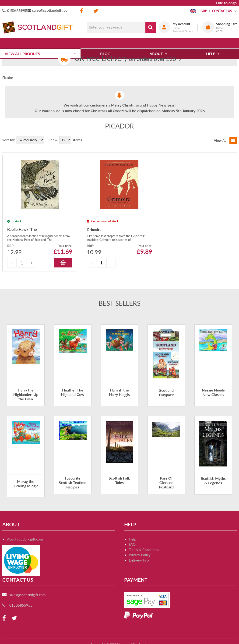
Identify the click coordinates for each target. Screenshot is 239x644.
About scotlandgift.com (25, 539)
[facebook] (82, 11)
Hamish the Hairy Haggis (119, 392)
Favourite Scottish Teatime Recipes (73, 482)
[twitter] (96, 11)
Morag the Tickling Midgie (26, 484)
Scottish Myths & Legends (213, 480)
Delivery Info (139, 560)
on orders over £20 (125, 59)
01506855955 (18, 11)
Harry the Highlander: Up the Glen (26, 394)
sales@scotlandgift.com (51, 10)
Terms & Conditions (144, 550)
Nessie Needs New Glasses (213, 392)
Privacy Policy (140, 555)
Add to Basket (63, 263)
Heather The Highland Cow (73, 392)
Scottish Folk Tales (119, 480)
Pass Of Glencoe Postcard (166, 482)
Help (132, 539)
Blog (107, 43)
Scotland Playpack (166, 392)
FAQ (132, 544)
